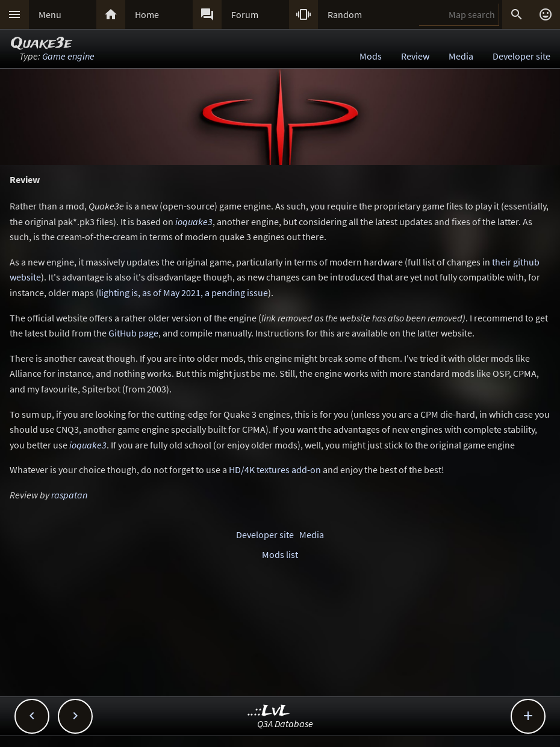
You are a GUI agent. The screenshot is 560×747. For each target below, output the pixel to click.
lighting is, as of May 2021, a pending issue (183, 293)
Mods (371, 56)
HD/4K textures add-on (275, 470)
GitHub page (133, 333)
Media (461, 56)
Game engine (68, 56)
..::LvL (269, 711)
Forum (245, 14)
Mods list (280, 554)
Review (415, 56)
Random (345, 14)
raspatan (69, 495)
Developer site (521, 56)
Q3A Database (285, 724)
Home (147, 14)
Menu (50, 14)
